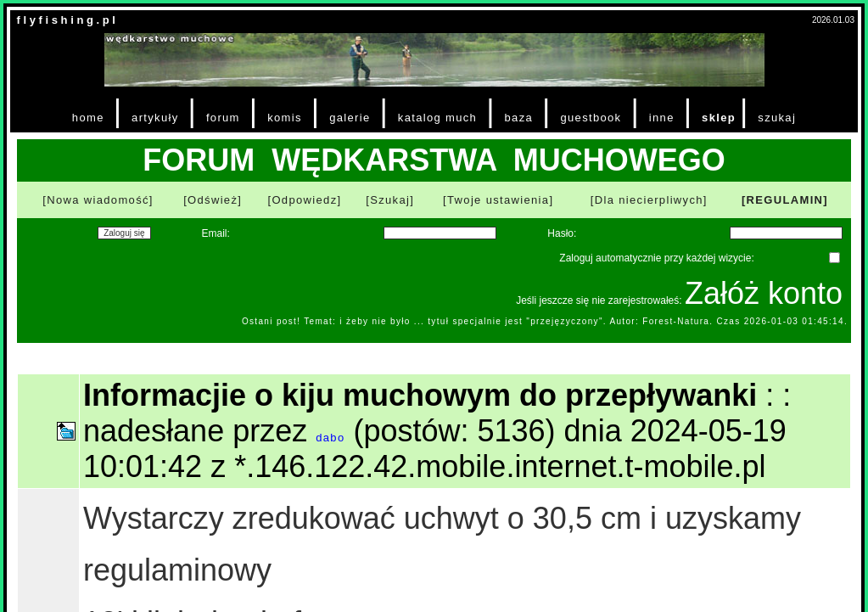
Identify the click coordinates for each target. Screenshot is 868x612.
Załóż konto (764, 293)
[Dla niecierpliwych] (649, 200)
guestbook (591, 118)
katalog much (437, 118)
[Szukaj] (390, 200)
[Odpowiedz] (304, 200)
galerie (350, 118)
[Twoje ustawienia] (498, 200)
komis (285, 118)
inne (662, 118)
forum (223, 118)
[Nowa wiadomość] (98, 200)
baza (519, 118)
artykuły (155, 118)
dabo (330, 438)
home (88, 118)
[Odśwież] (213, 200)
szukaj (777, 118)
